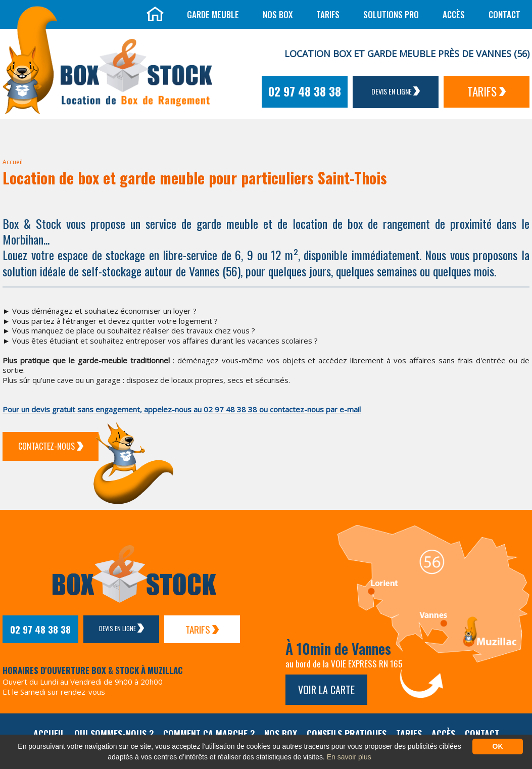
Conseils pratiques (347, 734)
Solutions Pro (391, 14)
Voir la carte (326, 690)
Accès (454, 14)
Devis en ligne (396, 91)
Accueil (13, 162)
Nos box (278, 14)
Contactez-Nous (51, 446)
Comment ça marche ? (209, 734)
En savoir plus (349, 757)
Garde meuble (213, 14)
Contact (504, 14)
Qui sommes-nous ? (114, 734)
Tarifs (328, 14)
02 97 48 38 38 (305, 91)
